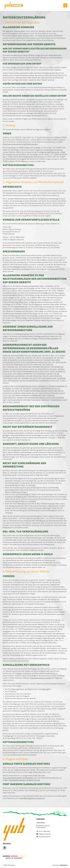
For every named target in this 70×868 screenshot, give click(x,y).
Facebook (5, 848)
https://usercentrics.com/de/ (41, 678)
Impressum (56, 865)
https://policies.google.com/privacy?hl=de (24, 780)
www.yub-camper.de (44, 837)
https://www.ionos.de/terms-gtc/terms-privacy (20, 144)
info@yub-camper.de (45, 834)
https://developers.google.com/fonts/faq (18, 778)
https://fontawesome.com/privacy (32, 798)
